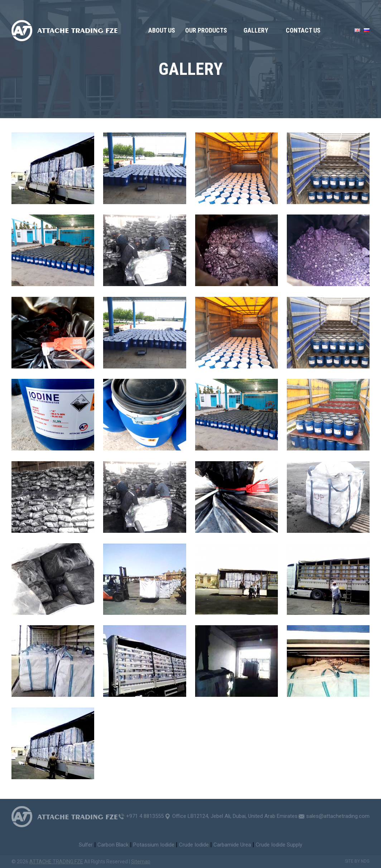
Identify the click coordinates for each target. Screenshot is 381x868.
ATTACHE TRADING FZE (56, 862)
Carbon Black (113, 845)
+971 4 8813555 (145, 816)
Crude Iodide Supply (279, 845)
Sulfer (86, 845)
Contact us (303, 30)
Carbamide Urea (232, 845)
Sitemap (141, 862)
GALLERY (256, 30)
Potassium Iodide (154, 845)
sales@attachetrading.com (338, 816)
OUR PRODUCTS (206, 30)
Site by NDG (357, 861)
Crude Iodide (194, 845)
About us (162, 30)
